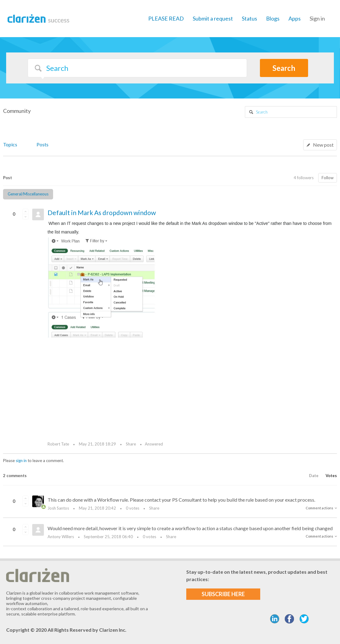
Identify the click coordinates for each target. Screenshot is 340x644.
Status (249, 18)
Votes (331, 476)
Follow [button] (328, 178)
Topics (10, 144)
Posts (42, 144)
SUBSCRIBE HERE (223, 594)
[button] (25, 211)
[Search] (137, 68)
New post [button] (323, 145)
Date (314, 476)
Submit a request (213, 18)
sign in (21, 461)
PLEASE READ (166, 18)
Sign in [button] (317, 18)
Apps (295, 18)
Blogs (273, 18)
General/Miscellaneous (28, 194)
